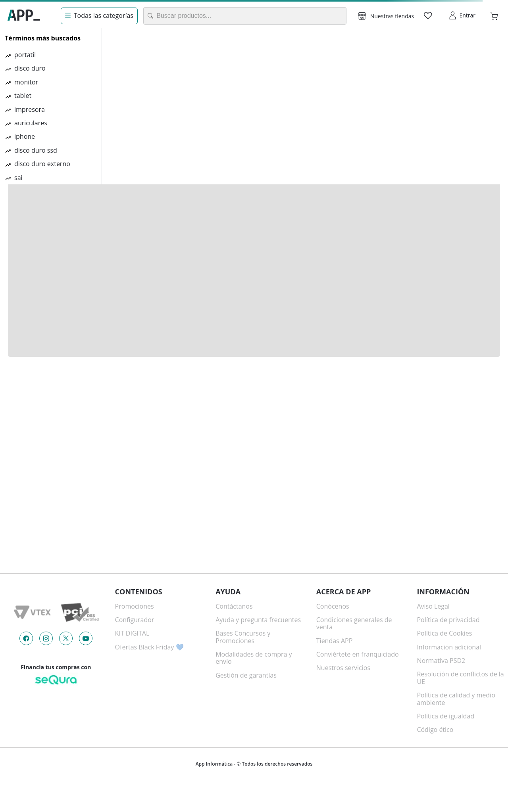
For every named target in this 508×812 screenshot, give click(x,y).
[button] (386, 16)
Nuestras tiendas (392, 16)
